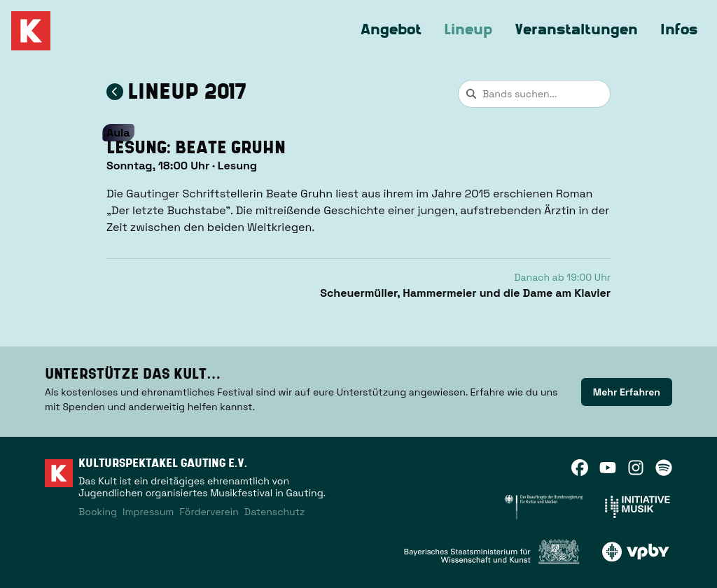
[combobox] (534, 94)
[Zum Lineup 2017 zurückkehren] (115, 92)
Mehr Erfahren (627, 392)
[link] (627, 392)
